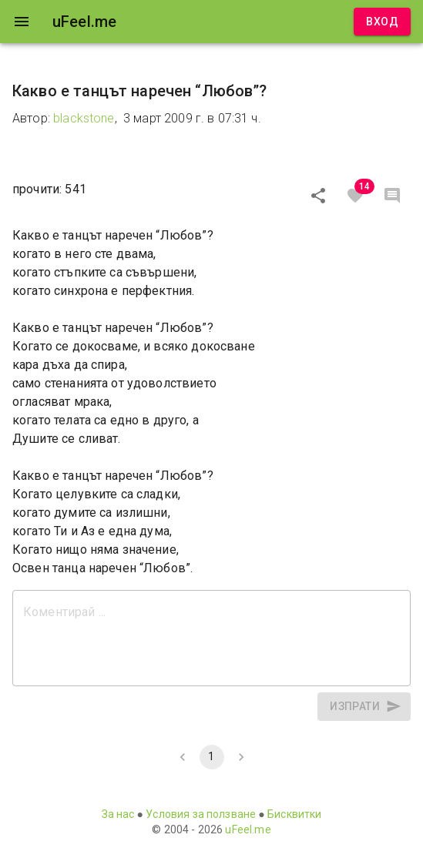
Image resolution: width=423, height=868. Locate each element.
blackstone (84, 118)
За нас (118, 814)
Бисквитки (294, 814)
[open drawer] (22, 22)
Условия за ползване (201, 814)
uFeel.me (248, 829)
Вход (382, 22)
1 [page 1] (212, 757)
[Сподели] (318, 196)
